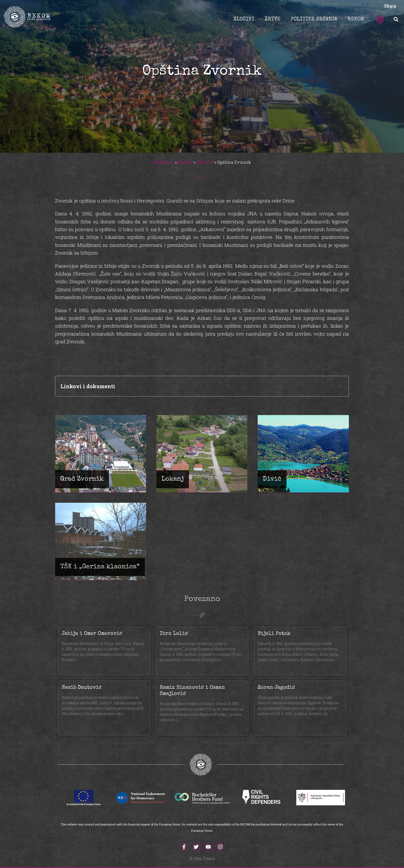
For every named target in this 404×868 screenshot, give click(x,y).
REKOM (356, 19)
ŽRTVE (273, 19)
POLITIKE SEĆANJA (314, 19)
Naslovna (163, 162)
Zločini (185, 162)
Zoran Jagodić (276, 688)
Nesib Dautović (82, 688)
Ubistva (205, 162)
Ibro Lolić (174, 634)
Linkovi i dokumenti (88, 386)
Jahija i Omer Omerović (92, 634)
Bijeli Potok (274, 634)
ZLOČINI (244, 19)
